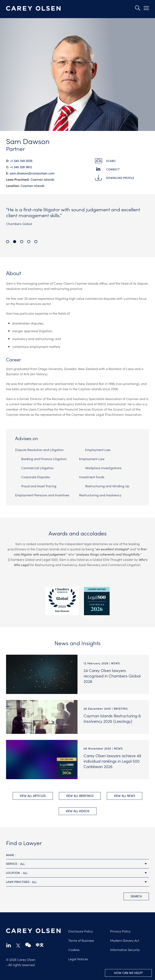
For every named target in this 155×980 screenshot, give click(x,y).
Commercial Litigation (37, 468)
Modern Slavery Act (125, 937)
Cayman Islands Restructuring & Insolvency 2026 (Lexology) (112, 718)
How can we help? (128, 973)
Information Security (125, 946)
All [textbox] (23, 860)
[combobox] (77, 860)
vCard (111, 161)
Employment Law (98, 450)
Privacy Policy (120, 928)
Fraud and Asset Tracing (39, 486)
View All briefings (80, 794)
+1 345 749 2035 (21, 161)
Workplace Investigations (103, 468)
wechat (28, 942)
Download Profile (120, 178)
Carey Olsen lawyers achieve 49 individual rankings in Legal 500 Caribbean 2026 (112, 761)
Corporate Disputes (36, 477)
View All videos (78, 807)
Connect (113, 169)
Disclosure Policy (81, 928)
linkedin (9, 942)
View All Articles (33, 794)
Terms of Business (81, 937)
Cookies (74, 946)
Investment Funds (92, 477)
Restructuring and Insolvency (100, 495)
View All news (125, 794)
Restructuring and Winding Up (107, 486)
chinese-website (40, 942)
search (136, 893)
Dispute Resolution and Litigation (39, 450)
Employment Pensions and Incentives (42, 495)
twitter (18, 942)
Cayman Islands (42, 179)
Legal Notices (78, 955)
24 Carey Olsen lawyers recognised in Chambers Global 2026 (112, 676)
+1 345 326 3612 (21, 167)
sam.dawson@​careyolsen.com (32, 173)
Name (10, 851)
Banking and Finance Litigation (44, 459)
